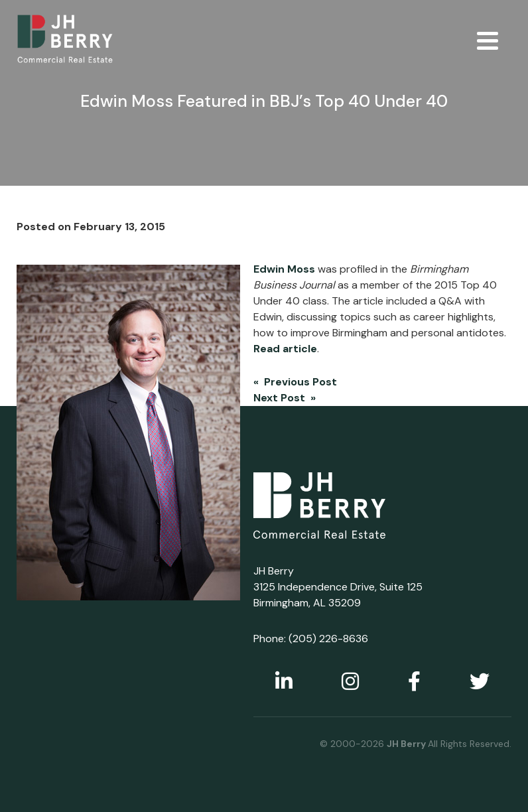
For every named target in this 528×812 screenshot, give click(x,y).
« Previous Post (295, 382)
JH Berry (407, 744)
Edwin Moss (284, 269)
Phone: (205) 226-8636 (311, 639)
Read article (285, 349)
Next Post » (285, 398)
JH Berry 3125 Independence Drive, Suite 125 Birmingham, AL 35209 (338, 587)
